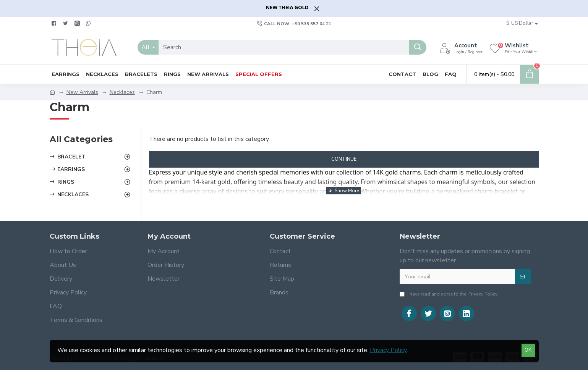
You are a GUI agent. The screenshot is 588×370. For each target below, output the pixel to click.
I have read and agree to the (449, 294)
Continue (344, 159)
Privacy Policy (388, 350)
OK (528, 350)
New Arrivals (82, 92)
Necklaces (122, 92)
